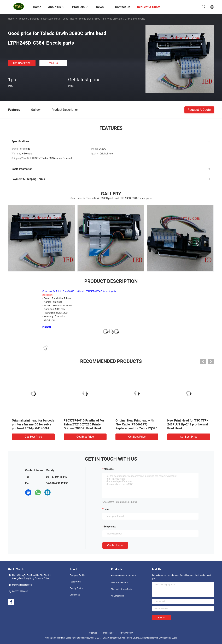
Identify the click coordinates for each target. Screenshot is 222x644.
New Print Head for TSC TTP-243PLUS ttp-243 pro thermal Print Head (188, 424)
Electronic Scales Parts (122, 589)
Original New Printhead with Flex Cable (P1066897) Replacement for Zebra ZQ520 (136, 424)
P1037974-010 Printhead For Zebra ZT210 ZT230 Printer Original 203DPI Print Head (84, 424)
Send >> (161, 618)
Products (23, 19)
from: (107, 509)
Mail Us (53, 63)
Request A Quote (199, 109)
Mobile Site (108, 633)
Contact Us (75, 595)
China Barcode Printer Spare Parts (61, 638)
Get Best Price (22, 63)
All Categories (117, 596)
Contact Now (115, 545)
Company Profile (77, 575)
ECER (174, 638)
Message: (109, 469)
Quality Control (77, 588)
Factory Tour (76, 582)
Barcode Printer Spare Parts (45, 19)
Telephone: (110, 527)
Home (11, 19)
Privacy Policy (126, 633)
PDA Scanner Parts (120, 582)
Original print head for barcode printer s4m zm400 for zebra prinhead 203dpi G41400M (33, 424)
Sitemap (93, 633)
